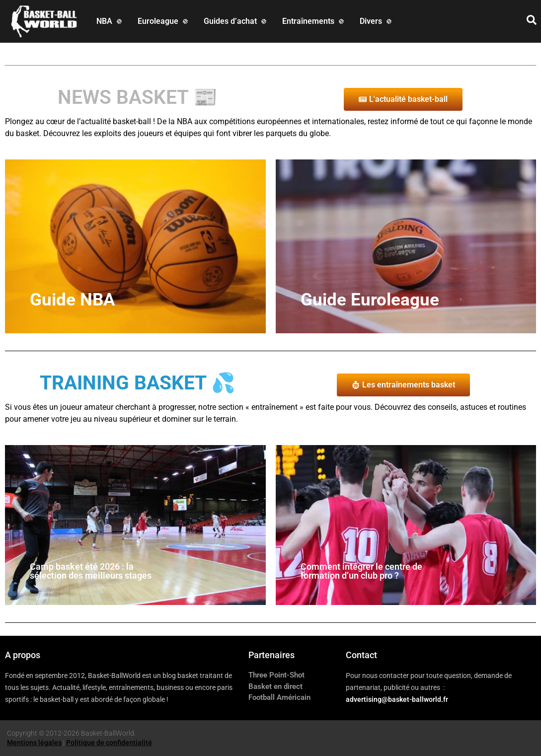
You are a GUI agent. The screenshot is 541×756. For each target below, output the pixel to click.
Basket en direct (275, 686)
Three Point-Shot (276, 675)
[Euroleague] (164, 21)
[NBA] (110, 21)
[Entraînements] (314, 21)
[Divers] (377, 21)
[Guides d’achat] (236, 21)
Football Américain (279, 697)
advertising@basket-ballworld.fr (397, 699)
